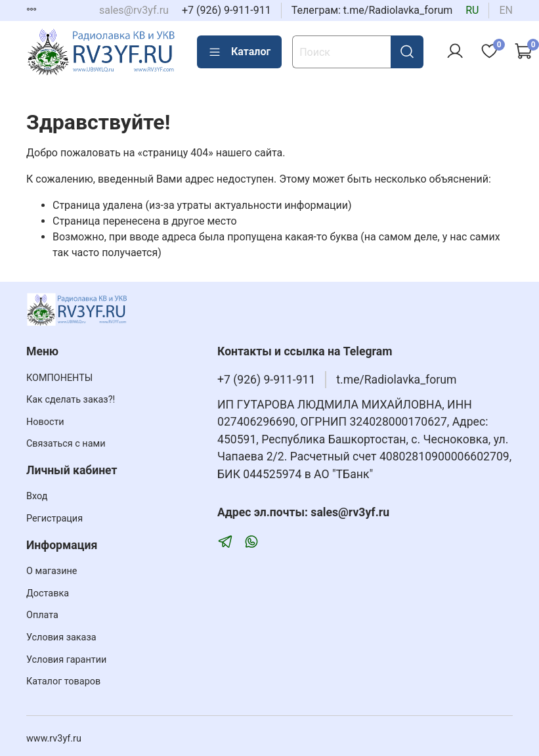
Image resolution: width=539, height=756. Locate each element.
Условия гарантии (66, 660)
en (506, 10)
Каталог (239, 52)
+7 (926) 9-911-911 (226, 10)
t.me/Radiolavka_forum (396, 380)
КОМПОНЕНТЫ (59, 378)
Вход (37, 496)
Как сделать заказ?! (71, 400)
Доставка (48, 593)
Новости (45, 422)
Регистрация (54, 519)
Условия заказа (61, 637)
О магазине (52, 571)
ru (472, 10)
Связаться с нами (66, 444)
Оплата (42, 615)
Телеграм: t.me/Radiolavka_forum (372, 10)
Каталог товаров (63, 681)
